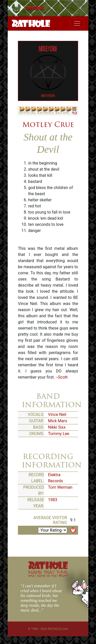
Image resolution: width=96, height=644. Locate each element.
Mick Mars (58, 421)
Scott (63, 377)
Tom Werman (60, 487)
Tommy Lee (59, 434)
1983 (53, 500)
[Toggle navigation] (77, 24)
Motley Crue (48, 124)
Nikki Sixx (57, 427)
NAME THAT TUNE (48, 573)
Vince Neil (57, 414)
